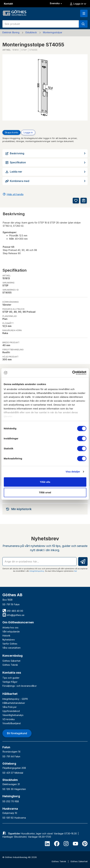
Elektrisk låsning (11, 32)
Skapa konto (11, 132)
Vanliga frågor (10, 682)
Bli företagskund (17, 733)
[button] (84, 13)
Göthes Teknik (10, 665)
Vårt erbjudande (11, 632)
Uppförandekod (11, 711)
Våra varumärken (11, 648)
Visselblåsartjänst (12, 723)
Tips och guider (11, 678)
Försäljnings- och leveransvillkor (20, 686)
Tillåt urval (45, 492)
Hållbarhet (10, 694)
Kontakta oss (12, 673)
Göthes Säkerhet (11, 661)
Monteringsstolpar (53, 32)
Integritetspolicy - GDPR (15, 699)
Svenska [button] (56, 3)
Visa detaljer (73, 472)
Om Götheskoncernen (18, 622)
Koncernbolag (13, 656)
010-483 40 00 (13, 611)
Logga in (78, 4)
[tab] (45, 509)
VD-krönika (8, 719)
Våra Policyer (10, 707)
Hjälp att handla (15, 194)
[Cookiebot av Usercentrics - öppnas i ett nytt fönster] (72, 373)
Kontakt (8, 4)
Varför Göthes (10, 644)
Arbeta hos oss (10, 627)
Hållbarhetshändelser (14, 703)
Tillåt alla (45, 482)
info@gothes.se (13, 615)
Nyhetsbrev (9, 640)
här (75, 571)
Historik (6, 636)
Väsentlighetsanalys (13, 715)
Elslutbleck (31, 32)
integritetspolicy (37, 571)
